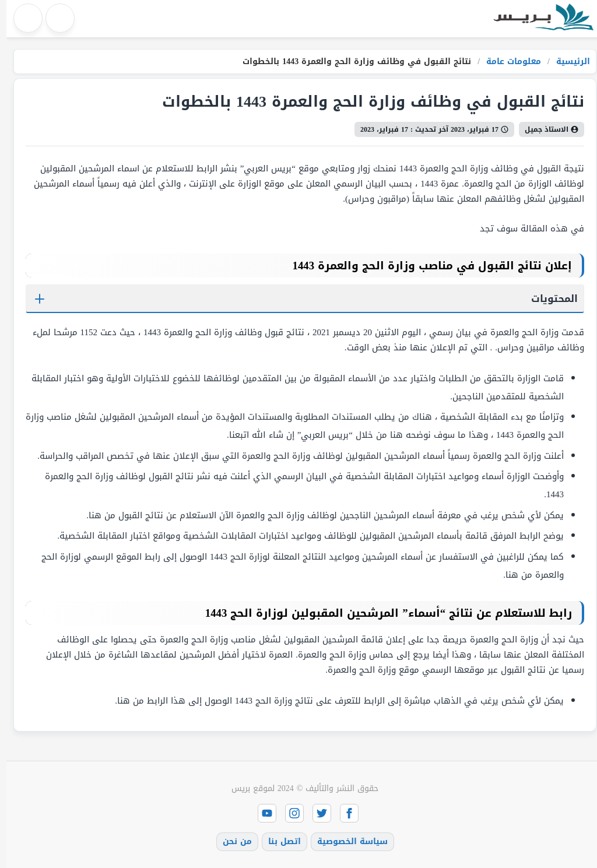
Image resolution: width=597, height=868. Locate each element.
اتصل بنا (278, 841)
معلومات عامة (506, 62)
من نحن (231, 841)
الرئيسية (565, 62)
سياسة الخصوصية (346, 841)
